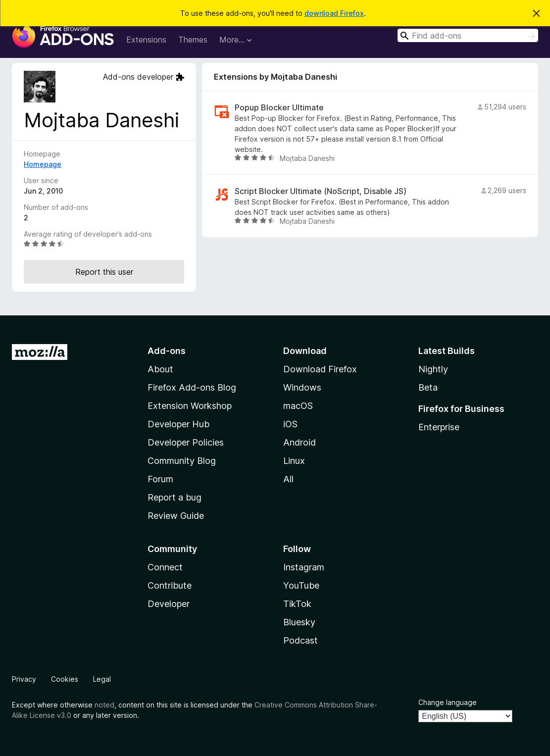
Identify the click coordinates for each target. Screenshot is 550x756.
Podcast (300, 640)
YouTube (301, 585)
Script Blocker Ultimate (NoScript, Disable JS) (321, 191)
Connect (165, 567)
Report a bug (175, 497)
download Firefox (334, 13)
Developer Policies (186, 442)
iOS (290, 424)
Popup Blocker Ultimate (279, 108)
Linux (294, 461)
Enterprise (439, 427)
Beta (428, 387)
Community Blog (182, 461)
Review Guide (176, 516)
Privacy (24, 679)
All (288, 479)
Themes (193, 40)
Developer (169, 604)
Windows (302, 387)
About (160, 369)
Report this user (104, 272)
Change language (448, 702)
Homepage (43, 164)
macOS (298, 406)
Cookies (65, 679)
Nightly (433, 369)
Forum (160, 479)
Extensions (146, 40)
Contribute (170, 585)
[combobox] (468, 35)
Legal (102, 679)
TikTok (297, 604)
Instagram (304, 567)
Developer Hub (178, 424)
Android (300, 442)
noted (104, 705)
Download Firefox (320, 369)
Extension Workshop (190, 406)
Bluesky (299, 622)
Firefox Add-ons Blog (192, 387)
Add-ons (167, 351)
